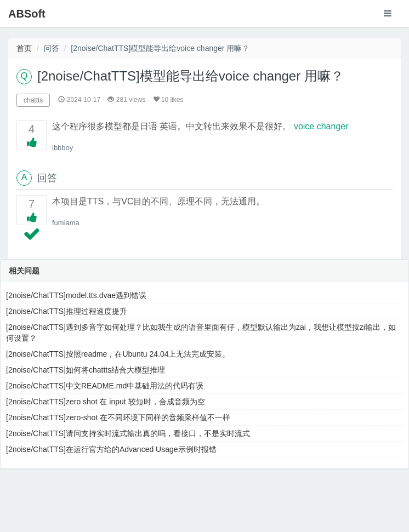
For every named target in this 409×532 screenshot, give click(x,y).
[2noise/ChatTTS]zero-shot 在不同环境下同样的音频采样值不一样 (118, 417)
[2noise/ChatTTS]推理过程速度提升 (67, 311)
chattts (33, 100)
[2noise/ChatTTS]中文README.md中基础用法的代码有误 (105, 386)
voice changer (321, 126)
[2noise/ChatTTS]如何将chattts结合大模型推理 (86, 370)
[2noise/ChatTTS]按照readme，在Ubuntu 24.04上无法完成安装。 (118, 354)
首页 (24, 48)
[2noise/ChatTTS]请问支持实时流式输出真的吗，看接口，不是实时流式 (128, 433)
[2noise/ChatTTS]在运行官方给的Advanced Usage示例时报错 (111, 449)
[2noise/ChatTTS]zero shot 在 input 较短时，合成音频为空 (106, 402)
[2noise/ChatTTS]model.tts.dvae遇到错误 (76, 295)
